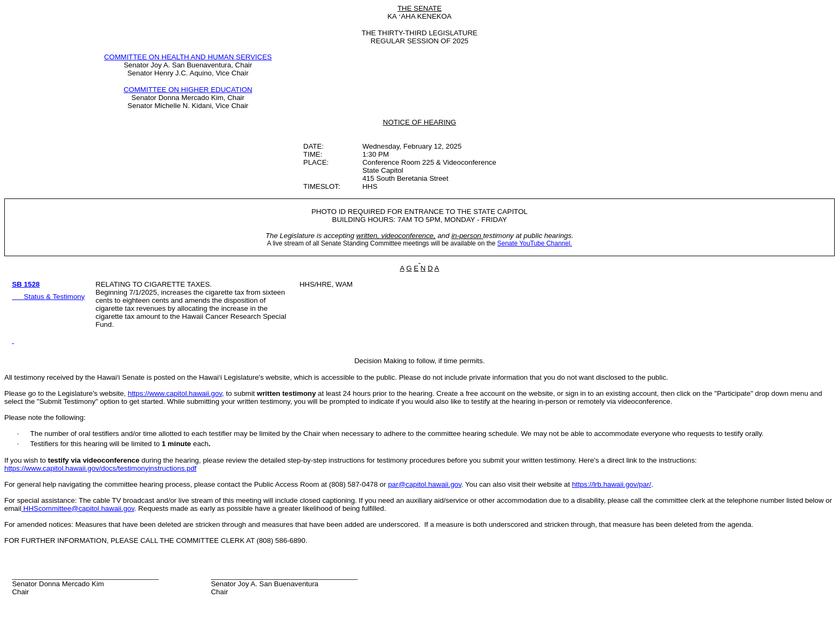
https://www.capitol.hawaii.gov (175, 393)
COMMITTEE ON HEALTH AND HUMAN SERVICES (188, 57)
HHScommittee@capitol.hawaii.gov (78, 508)
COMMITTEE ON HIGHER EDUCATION (188, 90)
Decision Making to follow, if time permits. (419, 361)
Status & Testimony (55, 297)
